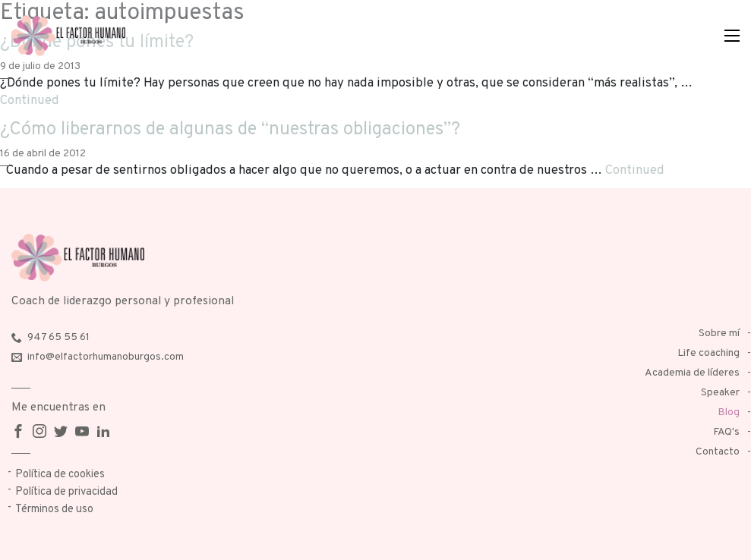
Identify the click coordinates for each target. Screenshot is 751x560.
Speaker (720, 393)
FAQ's (726, 432)
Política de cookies (60, 475)
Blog (729, 412)
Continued (30, 101)
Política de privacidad (66, 492)
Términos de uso (54, 510)
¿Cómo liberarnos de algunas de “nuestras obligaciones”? (230, 130)
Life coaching (708, 353)
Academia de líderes (692, 373)
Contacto (718, 452)
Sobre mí (719, 333)
